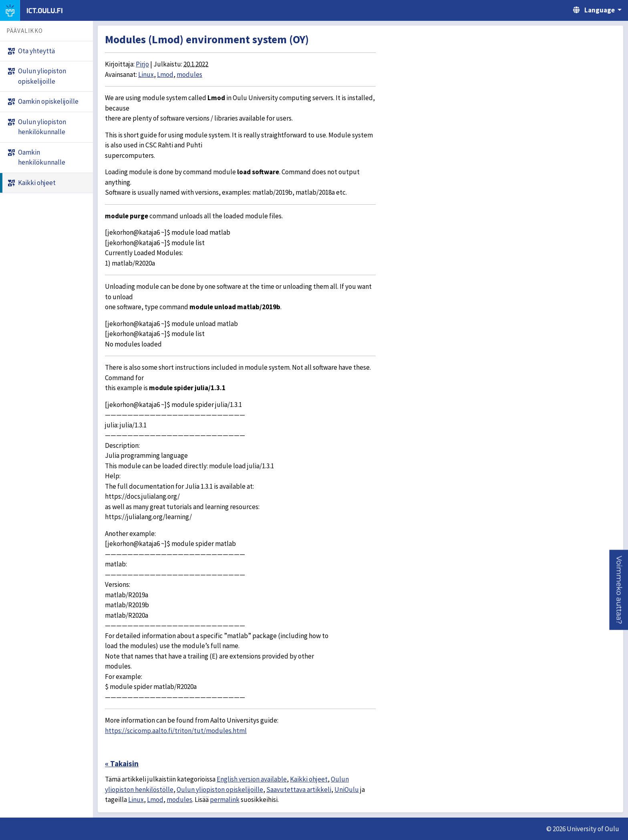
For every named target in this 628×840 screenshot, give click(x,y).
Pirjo (142, 64)
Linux (146, 75)
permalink (225, 800)
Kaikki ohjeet (309, 779)
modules (189, 75)
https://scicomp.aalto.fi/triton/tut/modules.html (176, 731)
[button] (619, 590)
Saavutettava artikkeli (299, 790)
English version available (252, 779)
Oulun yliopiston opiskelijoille (220, 790)
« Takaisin (122, 763)
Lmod (165, 75)
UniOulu (347, 790)
